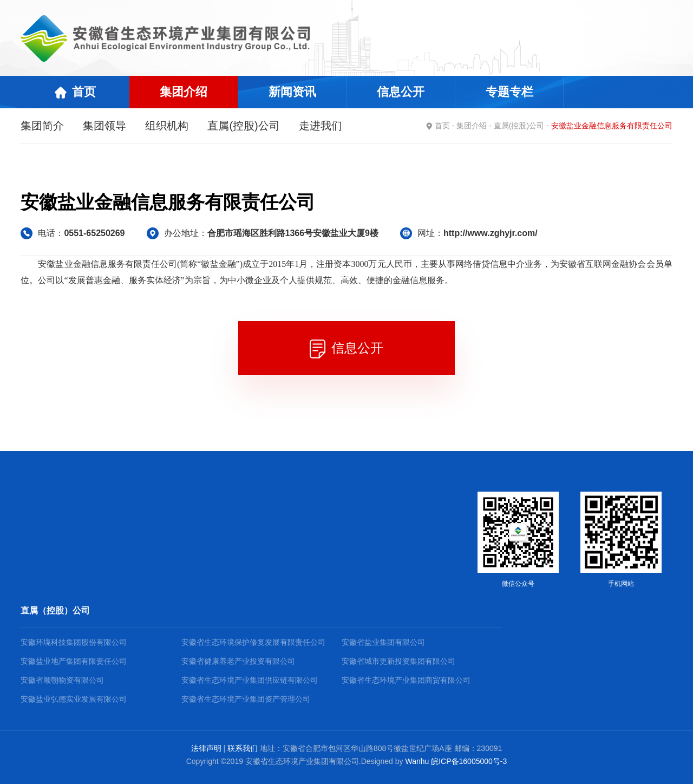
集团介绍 (472, 126)
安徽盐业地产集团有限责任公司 (74, 661)
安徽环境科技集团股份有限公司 (74, 642)
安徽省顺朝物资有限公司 (62, 680)
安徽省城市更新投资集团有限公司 (398, 661)
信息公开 (346, 349)
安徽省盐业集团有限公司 (383, 642)
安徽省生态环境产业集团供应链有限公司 (250, 680)
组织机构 (167, 126)
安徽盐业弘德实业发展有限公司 (74, 699)
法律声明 (206, 748)
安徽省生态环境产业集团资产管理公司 (246, 699)
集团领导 (104, 126)
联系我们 (243, 748)
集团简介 (42, 126)
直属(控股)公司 (243, 126)
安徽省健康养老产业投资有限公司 (238, 661)
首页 (442, 126)
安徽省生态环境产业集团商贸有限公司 (406, 680)
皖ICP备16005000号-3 (469, 761)
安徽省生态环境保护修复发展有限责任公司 (253, 642)
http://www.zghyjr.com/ (491, 233)
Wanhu (417, 761)
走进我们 (321, 126)
